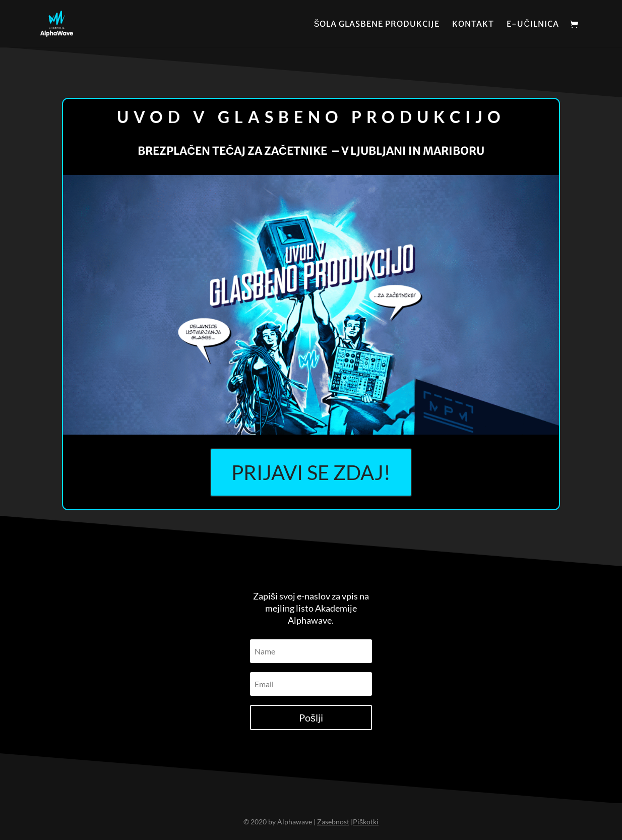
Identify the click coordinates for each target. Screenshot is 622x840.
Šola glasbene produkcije (377, 24)
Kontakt (473, 24)
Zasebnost (333, 822)
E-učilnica (533, 24)
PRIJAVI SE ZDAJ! (311, 472)
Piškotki (366, 822)
